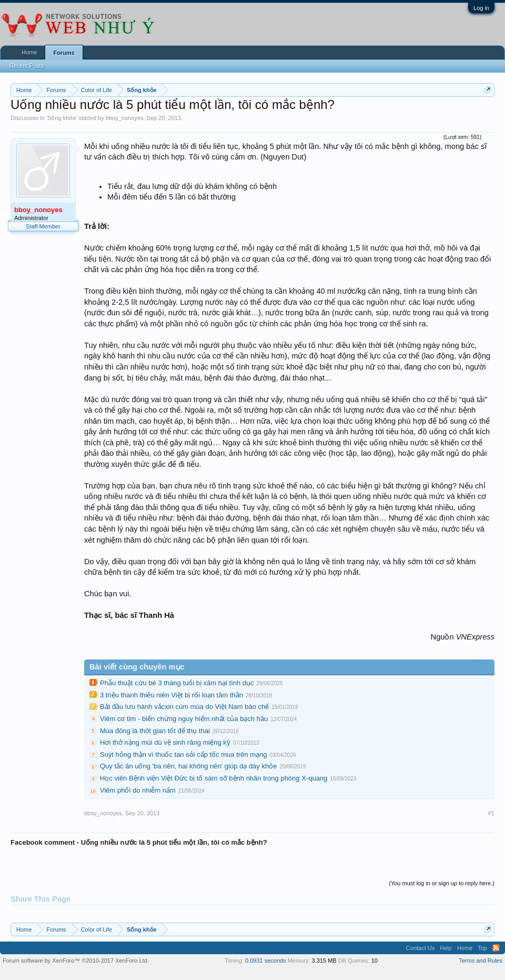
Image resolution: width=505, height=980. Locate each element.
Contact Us (420, 948)
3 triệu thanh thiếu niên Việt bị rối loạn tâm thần (171, 695)
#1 (491, 813)
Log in (481, 8)
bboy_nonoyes (125, 118)
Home (29, 52)
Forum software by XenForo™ (76, 961)
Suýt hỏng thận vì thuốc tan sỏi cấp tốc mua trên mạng (183, 754)
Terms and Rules (481, 961)
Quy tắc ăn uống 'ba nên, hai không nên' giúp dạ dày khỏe (188, 766)
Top (482, 948)
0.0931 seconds (266, 961)
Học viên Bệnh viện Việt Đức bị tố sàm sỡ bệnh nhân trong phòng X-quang (214, 778)
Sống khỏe (62, 118)
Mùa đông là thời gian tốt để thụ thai (155, 731)
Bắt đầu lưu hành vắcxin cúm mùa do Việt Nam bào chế (184, 707)
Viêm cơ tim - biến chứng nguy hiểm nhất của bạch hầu (184, 719)
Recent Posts (27, 66)
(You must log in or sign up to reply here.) (442, 883)
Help (446, 948)
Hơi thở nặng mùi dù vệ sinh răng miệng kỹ (165, 742)
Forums (64, 53)
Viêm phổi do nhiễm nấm (138, 790)
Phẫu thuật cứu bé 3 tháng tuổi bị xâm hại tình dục (177, 683)
